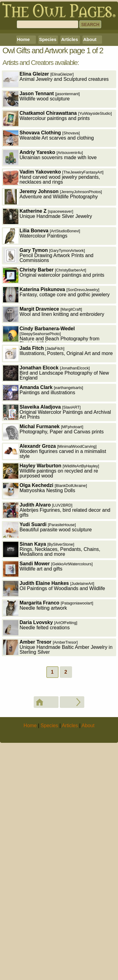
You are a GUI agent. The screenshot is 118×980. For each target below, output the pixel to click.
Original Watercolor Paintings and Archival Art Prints (57, 530)
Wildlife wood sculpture (42, 217)
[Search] (48, 24)
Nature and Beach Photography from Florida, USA (51, 452)
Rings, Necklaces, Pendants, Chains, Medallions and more (52, 667)
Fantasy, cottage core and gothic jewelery (56, 412)
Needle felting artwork (48, 726)
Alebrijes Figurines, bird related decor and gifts (57, 628)
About (90, 157)
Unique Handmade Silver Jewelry (48, 334)
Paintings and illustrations (43, 510)
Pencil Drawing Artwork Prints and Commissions (48, 373)
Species (48, 157)
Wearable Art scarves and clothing (49, 256)
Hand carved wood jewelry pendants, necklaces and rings (53, 295)
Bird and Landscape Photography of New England (56, 491)
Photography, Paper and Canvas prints (53, 550)
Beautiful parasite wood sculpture (48, 647)
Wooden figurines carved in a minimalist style (55, 569)
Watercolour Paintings (42, 354)
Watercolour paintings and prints (57, 236)
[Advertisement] (59, 90)
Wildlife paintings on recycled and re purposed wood (51, 589)
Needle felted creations (40, 745)
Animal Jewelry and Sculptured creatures (56, 197)
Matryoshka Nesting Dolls (45, 608)
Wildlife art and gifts (48, 687)
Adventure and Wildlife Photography (53, 314)
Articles (70, 157)
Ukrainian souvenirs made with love (50, 275)
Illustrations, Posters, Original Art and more (58, 471)
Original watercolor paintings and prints (54, 393)
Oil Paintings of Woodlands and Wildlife (54, 706)
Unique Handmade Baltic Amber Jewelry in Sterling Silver (58, 765)
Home (24, 157)
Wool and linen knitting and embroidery (54, 432)
